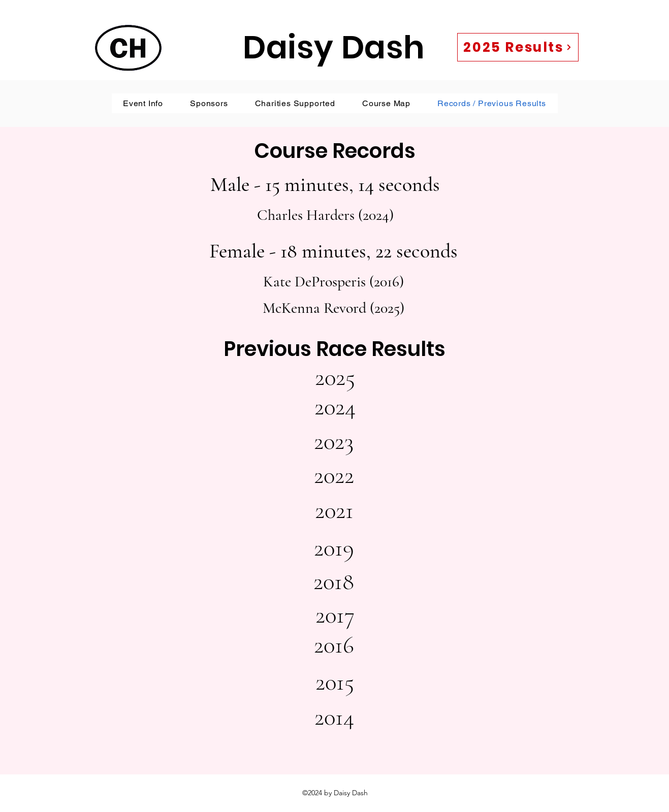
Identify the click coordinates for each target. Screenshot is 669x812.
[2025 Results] (518, 47)
